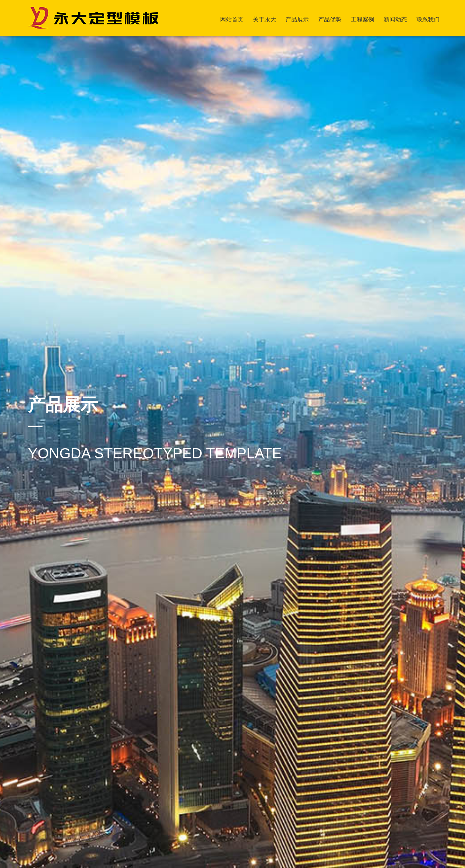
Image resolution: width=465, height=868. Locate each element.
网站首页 (232, 19)
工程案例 (363, 19)
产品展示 (297, 19)
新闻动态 (395, 19)
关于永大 (264, 19)
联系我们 (428, 19)
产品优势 (330, 19)
